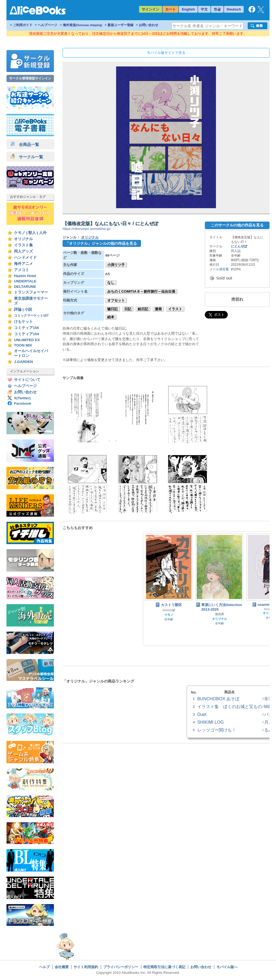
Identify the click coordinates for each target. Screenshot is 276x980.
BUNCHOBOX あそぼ (218, 699)
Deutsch (234, 9)
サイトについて (27, 380)
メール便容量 (219, 269)
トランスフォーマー (31, 292)
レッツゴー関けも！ (217, 730)
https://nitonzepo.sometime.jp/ (87, 229)
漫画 (158, 309)
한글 (217, 9)
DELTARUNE (25, 287)
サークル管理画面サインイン (30, 78)
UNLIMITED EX (27, 340)
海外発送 (82, 25)
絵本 (111, 317)
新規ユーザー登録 (120, 25)
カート (170, 9)
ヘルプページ (47, 25)
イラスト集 (23, 245)
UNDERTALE (25, 281)
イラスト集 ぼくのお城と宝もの (230, 706)
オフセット (116, 300)
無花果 (220, 614)
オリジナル (23, 239)
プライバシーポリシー (121, 967)
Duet (202, 714)
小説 (28, 309)
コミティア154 (27, 334)
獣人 (32, 233)
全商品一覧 (25, 144)
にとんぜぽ (239, 246)
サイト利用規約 (86, 967)
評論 (18, 309)
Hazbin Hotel (25, 276)
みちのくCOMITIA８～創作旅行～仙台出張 (141, 291)
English (188, 9)
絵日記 (143, 309)
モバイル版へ (227, 967)
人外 (43, 233)
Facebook (23, 403)
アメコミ (22, 270)
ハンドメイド (25, 258)
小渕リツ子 (116, 265)
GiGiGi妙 (169, 610)
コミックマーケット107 (31, 316)
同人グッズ (23, 251)
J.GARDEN (23, 362)
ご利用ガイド (23, 25)
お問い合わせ (149, 25)
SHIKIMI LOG (211, 722)
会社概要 (62, 967)
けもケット (23, 322)
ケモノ (20, 233)
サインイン (151, 9)
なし (111, 283)
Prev (152, 589)
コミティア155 (27, 328)
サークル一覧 (27, 157)
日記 (128, 309)
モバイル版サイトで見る (166, 53)
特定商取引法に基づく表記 (164, 967)
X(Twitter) (22, 398)
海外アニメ (23, 264)
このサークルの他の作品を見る (237, 225)
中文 (204, 9)
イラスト (175, 309)
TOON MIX (23, 345)
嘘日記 (113, 309)
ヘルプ (44, 967)
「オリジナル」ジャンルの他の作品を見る (101, 243)
